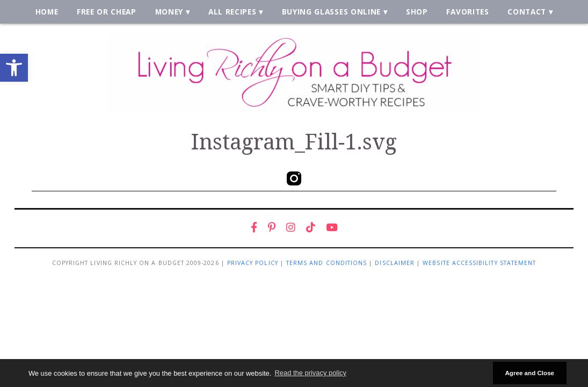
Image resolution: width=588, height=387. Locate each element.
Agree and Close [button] (529, 373)
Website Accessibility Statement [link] (479, 263)
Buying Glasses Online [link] (331, 12)
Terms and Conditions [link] (326, 263)
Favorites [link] (467, 12)
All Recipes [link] (233, 12)
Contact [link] (527, 12)
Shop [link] (417, 12)
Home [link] (47, 12)
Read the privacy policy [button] (311, 373)
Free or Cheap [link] (107, 12)
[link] (14, 68)
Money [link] (169, 12)
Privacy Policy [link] (253, 263)
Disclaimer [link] (395, 263)
